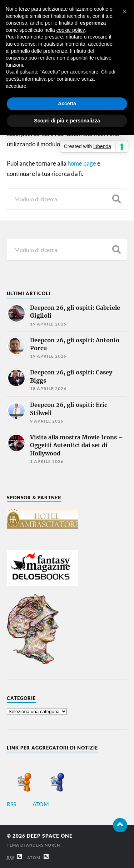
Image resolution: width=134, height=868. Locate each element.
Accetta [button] (67, 104)
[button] (125, 11)
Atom (38, 857)
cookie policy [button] (71, 30)
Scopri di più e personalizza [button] (67, 121)
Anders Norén (43, 845)
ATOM (48, 804)
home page (82, 163)
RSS (19, 804)
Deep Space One (50, 836)
